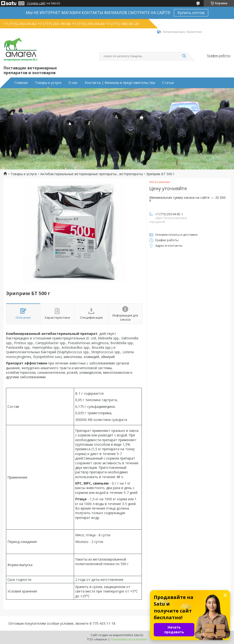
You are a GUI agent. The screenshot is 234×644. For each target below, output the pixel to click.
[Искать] (184, 56)
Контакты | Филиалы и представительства (120, 83)
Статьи (168, 83)
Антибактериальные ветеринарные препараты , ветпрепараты (92, 174)
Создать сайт (36, 3)
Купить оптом (191, 13)
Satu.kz (139, 635)
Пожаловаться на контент (129, 639)
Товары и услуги (48, 83)
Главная (21, 83)
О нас (73, 83)
